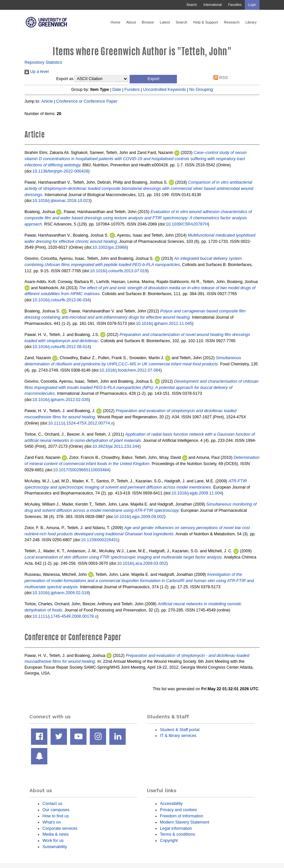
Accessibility (171, 803)
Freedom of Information (182, 816)
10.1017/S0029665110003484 (81, 470)
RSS (220, 78)
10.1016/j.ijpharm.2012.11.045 (164, 323)
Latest (165, 22)
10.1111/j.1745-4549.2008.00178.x (65, 616)
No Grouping (201, 89)
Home (116, 22)
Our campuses (56, 810)
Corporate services (60, 828)
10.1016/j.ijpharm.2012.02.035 (60, 400)
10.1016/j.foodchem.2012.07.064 (130, 370)
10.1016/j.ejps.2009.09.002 (139, 517)
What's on (52, 822)
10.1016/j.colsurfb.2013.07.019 (119, 271)
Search (192, 5)
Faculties (235, 5)
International (213, 5)
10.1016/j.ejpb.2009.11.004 (197, 493)
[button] (153, 79)
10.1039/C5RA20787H (187, 224)
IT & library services (178, 735)
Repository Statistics (43, 62)
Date (117, 89)
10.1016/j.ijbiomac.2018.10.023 (61, 200)
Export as (65, 79)
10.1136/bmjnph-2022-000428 (60, 171)
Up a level (37, 71)
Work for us (53, 840)
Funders (132, 89)
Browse (148, 22)
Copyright (169, 840)
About (131, 22)
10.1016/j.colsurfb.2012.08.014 (61, 347)
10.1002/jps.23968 (110, 247)
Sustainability (55, 847)
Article (47, 101)
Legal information (176, 828)
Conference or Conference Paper (87, 101)
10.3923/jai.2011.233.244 (116, 446)
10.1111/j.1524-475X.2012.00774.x (80, 423)
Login (252, 5)
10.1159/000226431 (99, 540)
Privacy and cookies (178, 810)
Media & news (55, 834)
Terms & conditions (178, 834)
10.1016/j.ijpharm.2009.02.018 (60, 593)
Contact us (52, 803)
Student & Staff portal (180, 730)
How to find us (56, 816)
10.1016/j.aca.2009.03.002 (142, 563)
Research (232, 22)
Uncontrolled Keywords (164, 89)
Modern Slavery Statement (185, 822)
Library (251, 22)
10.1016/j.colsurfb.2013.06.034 (61, 300)
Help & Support (206, 22)
